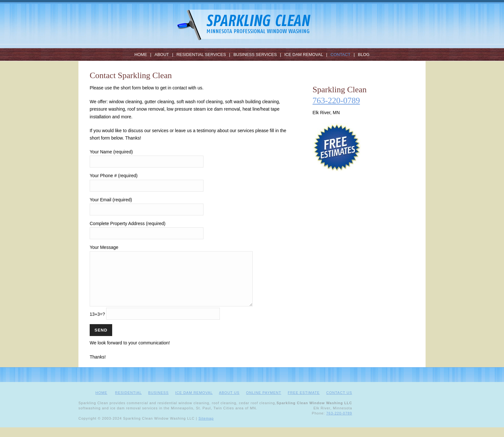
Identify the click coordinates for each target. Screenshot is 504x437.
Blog (364, 55)
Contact (340, 55)
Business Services (255, 55)
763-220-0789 (336, 100)
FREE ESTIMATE (304, 402)
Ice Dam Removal (303, 55)
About (162, 55)
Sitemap (206, 428)
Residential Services (201, 55)
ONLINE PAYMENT (263, 402)
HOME (101, 402)
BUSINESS (158, 402)
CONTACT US (339, 402)
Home (141, 55)
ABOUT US (229, 402)
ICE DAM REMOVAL (194, 402)
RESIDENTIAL (128, 402)
